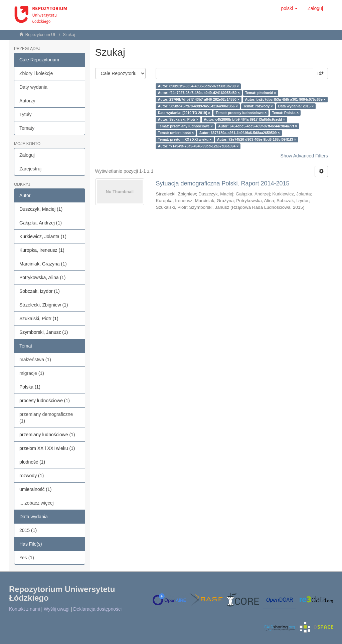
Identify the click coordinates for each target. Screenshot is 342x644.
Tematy (27, 128)
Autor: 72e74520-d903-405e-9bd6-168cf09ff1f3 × (257, 139)
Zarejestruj (30, 169)
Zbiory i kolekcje (36, 73)
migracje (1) (32, 373)
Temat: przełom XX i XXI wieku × (185, 139)
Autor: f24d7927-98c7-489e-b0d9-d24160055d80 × (199, 93)
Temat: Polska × (285, 113)
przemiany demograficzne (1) (46, 418)
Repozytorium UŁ (41, 35)
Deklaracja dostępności (97, 609)
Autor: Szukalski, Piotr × (178, 119)
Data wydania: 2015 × (296, 106)
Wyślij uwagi (57, 609)
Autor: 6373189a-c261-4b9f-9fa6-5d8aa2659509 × (240, 133)
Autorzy (27, 101)
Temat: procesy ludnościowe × (241, 113)
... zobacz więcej (37, 503)
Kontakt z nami (25, 609)
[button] (289, 8)
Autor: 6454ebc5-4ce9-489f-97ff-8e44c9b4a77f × (258, 126)
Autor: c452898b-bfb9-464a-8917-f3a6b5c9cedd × (244, 119)
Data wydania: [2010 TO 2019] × (184, 113)
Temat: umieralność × (176, 133)
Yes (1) (27, 558)
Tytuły (26, 114)
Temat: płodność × (261, 93)
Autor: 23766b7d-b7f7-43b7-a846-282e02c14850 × (199, 99)
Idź (320, 73)
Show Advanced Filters (304, 156)
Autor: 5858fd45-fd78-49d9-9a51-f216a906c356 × (198, 106)
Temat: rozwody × (258, 106)
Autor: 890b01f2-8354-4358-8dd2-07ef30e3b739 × (198, 86)
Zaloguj (27, 155)
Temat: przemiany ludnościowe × (185, 126)
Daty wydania (33, 87)
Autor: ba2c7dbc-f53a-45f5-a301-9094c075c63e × (285, 99)
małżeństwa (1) (35, 360)
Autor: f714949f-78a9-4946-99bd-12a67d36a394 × (198, 146)
